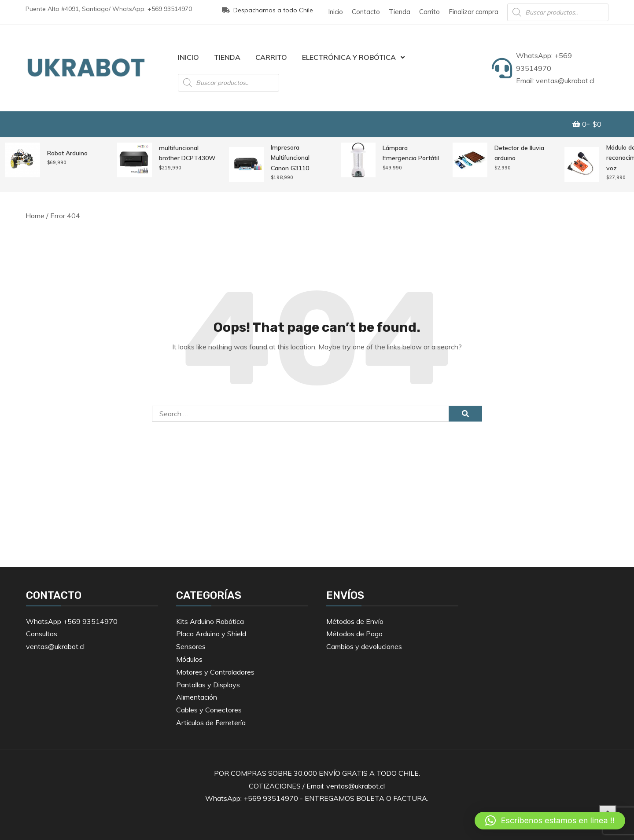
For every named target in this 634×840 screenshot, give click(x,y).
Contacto (366, 12)
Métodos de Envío (355, 621)
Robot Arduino (67, 153)
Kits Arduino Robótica (210, 621)
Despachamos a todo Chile (267, 10)
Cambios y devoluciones (364, 646)
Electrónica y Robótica (349, 57)
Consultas (42, 634)
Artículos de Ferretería (211, 723)
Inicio (335, 12)
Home (35, 216)
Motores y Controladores (215, 672)
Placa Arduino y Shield (211, 634)
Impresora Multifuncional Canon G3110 (290, 158)
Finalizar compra (474, 12)
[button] (550, 821)
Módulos (189, 659)
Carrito (429, 12)
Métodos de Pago (354, 634)
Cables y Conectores (209, 710)
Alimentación (197, 697)
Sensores (191, 646)
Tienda (400, 12)
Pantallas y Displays (208, 685)
